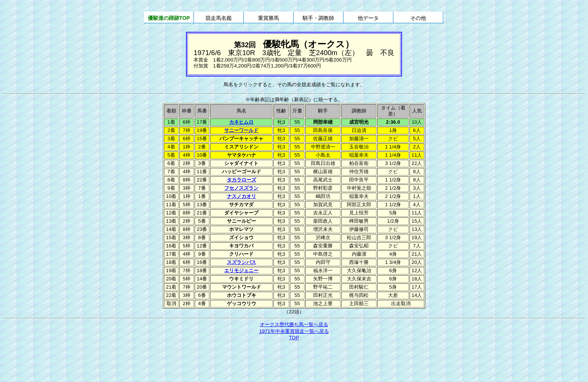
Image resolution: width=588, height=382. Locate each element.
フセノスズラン (241, 188)
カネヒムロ (241, 122)
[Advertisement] (294, 362)
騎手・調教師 (318, 18)
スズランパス (241, 262)
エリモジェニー (241, 270)
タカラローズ (241, 180)
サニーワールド (241, 130)
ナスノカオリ (241, 196)
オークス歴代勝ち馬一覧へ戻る (294, 324)
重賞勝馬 (268, 18)
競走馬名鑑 (219, 18)
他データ (368, 18)
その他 (418, 18)
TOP (294, 338)
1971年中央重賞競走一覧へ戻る (294, 331)
